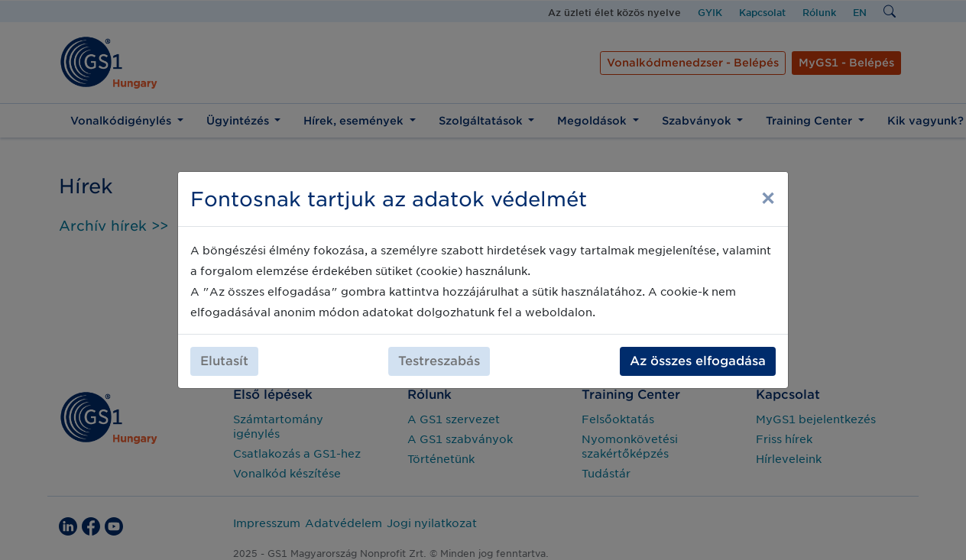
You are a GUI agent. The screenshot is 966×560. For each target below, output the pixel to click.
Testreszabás (439, 361)
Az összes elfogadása (698, 361)
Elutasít (224, 361)
